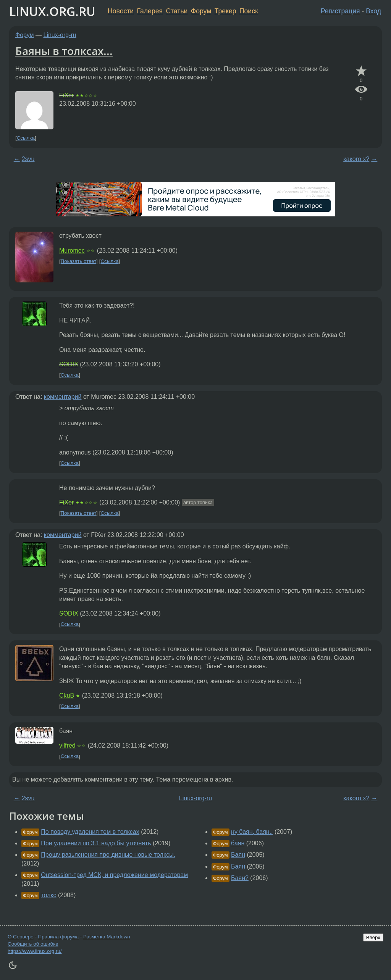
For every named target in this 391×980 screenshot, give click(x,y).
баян (238, 843)
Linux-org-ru (60, 35)
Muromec (72, 251)
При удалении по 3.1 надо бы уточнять (96, 843)
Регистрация (340, 11)
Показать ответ (79, 261)
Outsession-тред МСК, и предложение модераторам (114, 875)
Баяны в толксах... (64, 51)
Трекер (225, 11)
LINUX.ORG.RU (52, 11)
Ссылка (26, 138)
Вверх (373, 937)
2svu (28, 159)
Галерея (150, 11)
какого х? (356, 159)
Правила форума (59, 937)
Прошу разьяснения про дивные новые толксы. (108, 855)
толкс (48, 895)
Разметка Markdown (107, 937)
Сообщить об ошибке (33, 944)
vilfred (67, 745)
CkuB (67, 696)
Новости (121, 11)
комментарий (63, 397)
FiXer (66, 95)
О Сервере (21, 937)
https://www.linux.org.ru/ (35, 951)
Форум (201, 11)
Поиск (249, 11)
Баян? (240, 878)
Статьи (177, 11)
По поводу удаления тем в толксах (90, 832)
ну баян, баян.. (252, 832)
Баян (238, 855)
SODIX (69, 364)
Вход (373, 11)
